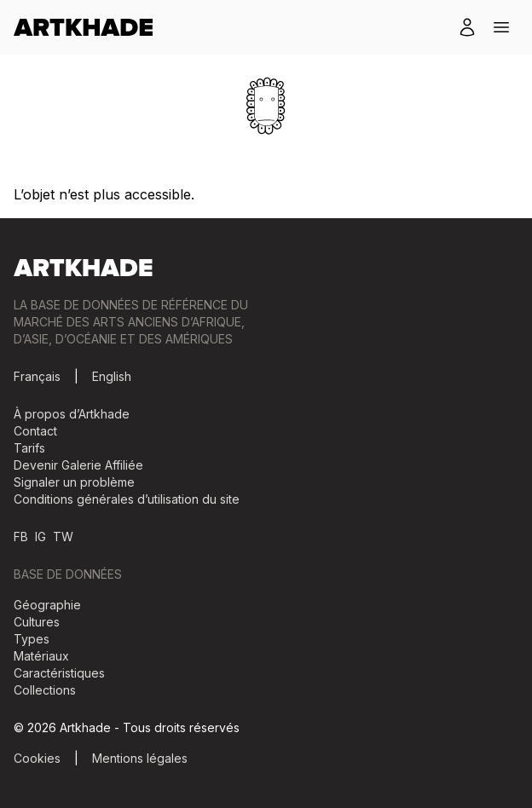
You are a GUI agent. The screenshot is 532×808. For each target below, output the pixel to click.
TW (63, 537)
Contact (35, 431)
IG (40, 537)
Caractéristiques (59, 673)
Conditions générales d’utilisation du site (127, 499)
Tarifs (29, 448)
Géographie (47, 605)
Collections (45, 690)
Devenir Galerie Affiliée (78, 465)
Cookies (37, 758)
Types (32, 639)
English (112, 376)
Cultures (37, 622)
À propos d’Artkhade (72, 414)
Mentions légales (140, 758)
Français (37, 376)
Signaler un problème (74, 482)
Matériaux (41, 656)
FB (21, 537)
